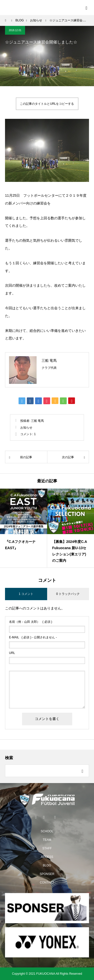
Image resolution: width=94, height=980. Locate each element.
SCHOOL (47, 831)
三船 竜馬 (49, 360)
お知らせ (26, 428)
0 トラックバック (68, 594)
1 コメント (26, 594)
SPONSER (47, 874)
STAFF (47, 848)
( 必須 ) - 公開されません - (33, 637)
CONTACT (47, 883)
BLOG (47, 865)
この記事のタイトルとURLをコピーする (47, 104)
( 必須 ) (31, 622)
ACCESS (47, 857)
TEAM (47, 840)
